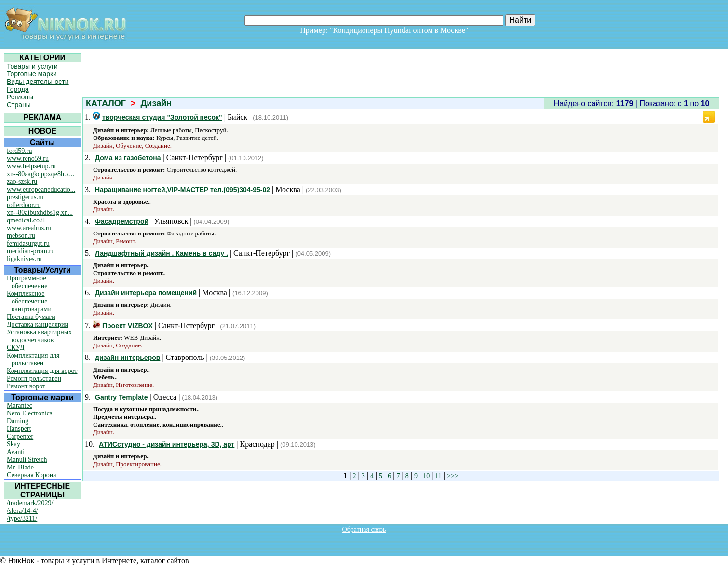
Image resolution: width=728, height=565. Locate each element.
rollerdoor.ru (24, 205)
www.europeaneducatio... (41, 189)
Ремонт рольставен (34, 379)
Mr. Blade (20, 467)
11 (438, 476)
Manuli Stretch (27, 460)
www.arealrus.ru (29, 228)
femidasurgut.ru (28, 243)
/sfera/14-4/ (22, 511)
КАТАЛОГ (106, 103)
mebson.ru (21, 236)
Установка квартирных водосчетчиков (39, 336)
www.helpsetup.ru (31, 166)
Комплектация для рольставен (33, 359)
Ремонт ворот (26, 386)
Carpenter (20, 436)
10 (426, 476)
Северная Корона (31, 475)
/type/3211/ (22, 518)
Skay (13, 444)
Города (18, 89)
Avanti (16, 452)
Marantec (20, 406)
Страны (19, 105)
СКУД (15, 348)
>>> (453, 476)
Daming (18, 421)
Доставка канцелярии (38, 324)
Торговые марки (32, 74)
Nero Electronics (29, 413)
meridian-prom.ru (31, 251)
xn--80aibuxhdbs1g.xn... (40, 213)
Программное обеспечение (27, 282)
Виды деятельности (38, 82)
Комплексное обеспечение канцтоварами (29, 301)
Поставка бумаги (31, 317)
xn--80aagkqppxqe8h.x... (40, 174)
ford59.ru (20, 151)
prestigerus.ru (25, 197)
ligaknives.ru (24, 259)
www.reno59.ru (28, 158)
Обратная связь (364, 530)
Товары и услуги (32, 66)
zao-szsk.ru (22, 182)
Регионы (20, 97)
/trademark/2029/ (30, 503)
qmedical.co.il (26, 220)
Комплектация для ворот (42, 371)
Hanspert (19, 429)
